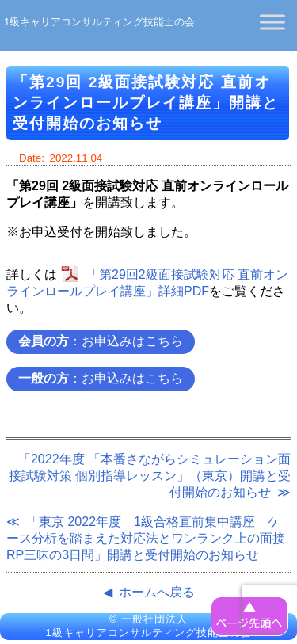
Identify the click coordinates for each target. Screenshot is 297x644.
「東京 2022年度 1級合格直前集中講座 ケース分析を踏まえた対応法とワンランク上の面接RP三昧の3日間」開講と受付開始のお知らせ (146, 538)
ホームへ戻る (157, 592)
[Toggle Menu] (272, 22)
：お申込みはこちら (101, 341)
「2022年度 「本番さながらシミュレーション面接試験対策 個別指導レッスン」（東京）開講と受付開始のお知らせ (150, 476)
